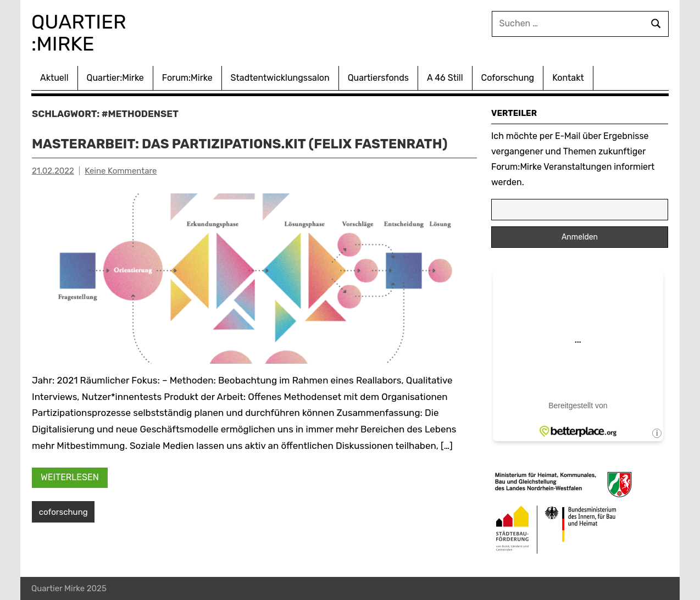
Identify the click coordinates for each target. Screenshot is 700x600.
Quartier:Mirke (115, 78)
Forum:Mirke (187, 78)
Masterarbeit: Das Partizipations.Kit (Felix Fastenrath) (240, 144)
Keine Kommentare (121, 171)
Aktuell (54, 78)
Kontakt (568, 78)
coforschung (63, 512)
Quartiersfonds (378, 78)
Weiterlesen (70, 477)
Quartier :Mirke (81, 33)
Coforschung (508, 78)
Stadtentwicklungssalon (280, 78)
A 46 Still (445, 78)
